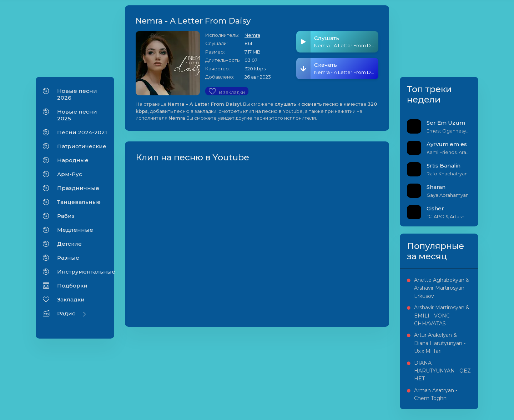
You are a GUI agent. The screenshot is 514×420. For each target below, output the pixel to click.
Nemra (252, 35)
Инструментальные (82, 272)
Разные (68, 258)
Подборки (72, 286)
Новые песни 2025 (77, 115)
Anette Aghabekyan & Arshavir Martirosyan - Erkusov (442, 288)
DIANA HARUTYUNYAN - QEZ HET (442, 371)
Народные (73, 160)
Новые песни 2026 (77, 94)
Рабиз (66, 216)
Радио (66, 313)
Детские (69, 244)
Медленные (75, 230)
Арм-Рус (70, 174)
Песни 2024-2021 (82, 132)
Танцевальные (79, 202)
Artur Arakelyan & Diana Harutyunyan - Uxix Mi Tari (440, 343)
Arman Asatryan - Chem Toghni (436, 394)
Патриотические (82, 146)
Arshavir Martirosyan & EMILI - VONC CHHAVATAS (442, 316)
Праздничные (78, 188)
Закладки (71, 299)
